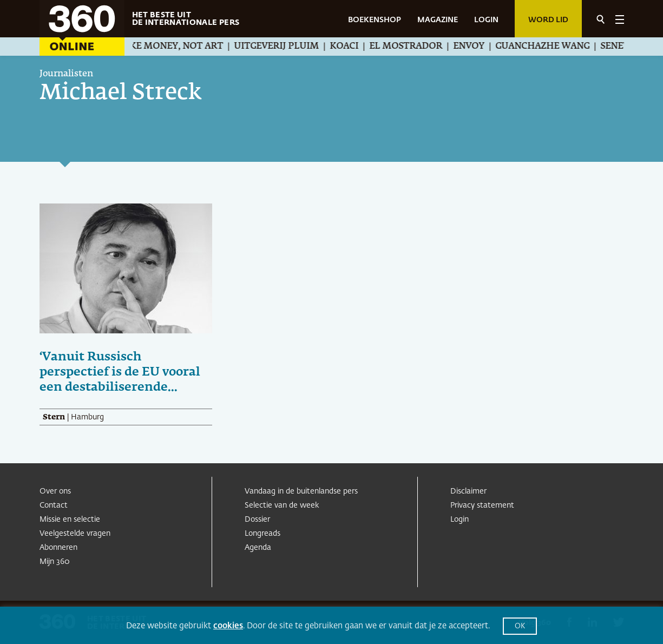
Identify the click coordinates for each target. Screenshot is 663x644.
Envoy (481, 47)
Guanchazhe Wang (554, 47)
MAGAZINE (438, 20)
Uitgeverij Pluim (288, 47)
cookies (228, 626)
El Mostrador (418, 47)
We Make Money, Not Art (172, 47)
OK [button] (520, 626)
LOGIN (486, 20)
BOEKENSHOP (375, 20)
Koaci (356, 47)
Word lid (548, 20)
